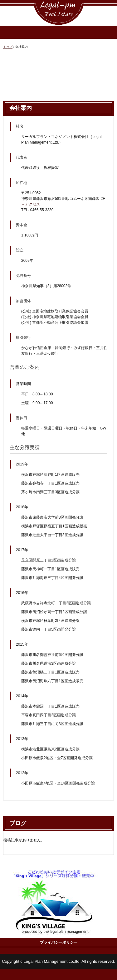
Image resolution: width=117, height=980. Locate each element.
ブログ (18, 823)
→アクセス (31, 204)
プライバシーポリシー (59, 942)
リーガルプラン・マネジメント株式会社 (59, 6)
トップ (8, 47)
